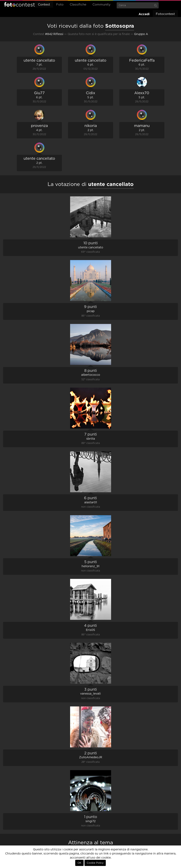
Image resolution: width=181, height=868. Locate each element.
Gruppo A (141, 34)
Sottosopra (120, 26)
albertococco (91, 375)
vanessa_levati (90, 694)
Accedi (144, 14)
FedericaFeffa (142, 61)
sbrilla (91, 439)
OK (79, 863)
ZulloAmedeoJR (91, 757)
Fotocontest (19, 4)
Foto (60, 5)
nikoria (91, 126)
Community (101, 5)
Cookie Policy (95, 863)
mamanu (142, 126)
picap (91, 311)
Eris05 (90, 630)
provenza (39, 126)
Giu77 (39, 93)
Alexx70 (142, 93)
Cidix (90, 93)
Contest (44, 5)
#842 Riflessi (54, 34)
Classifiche (78, 5)
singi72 (90, 821)
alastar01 (91, 502)
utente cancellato (39, 61)
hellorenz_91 (90, 566)
